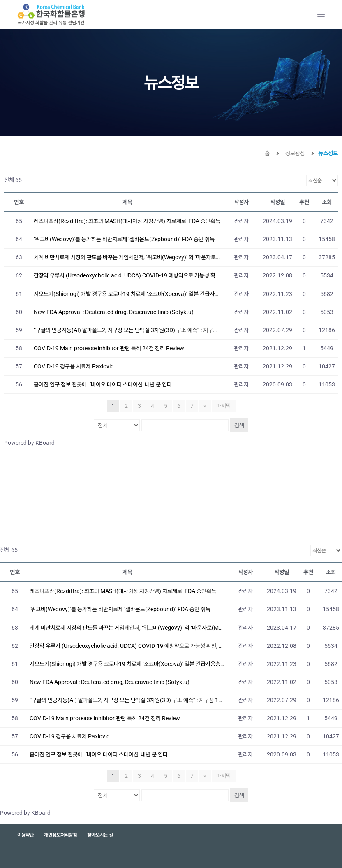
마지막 (224, 406)
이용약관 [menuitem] (25, 835)
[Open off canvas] (321, 14)
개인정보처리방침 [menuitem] (60, 835)
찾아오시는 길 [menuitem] (100, 835)
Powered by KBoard (29, 443)
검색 (239, 425)
